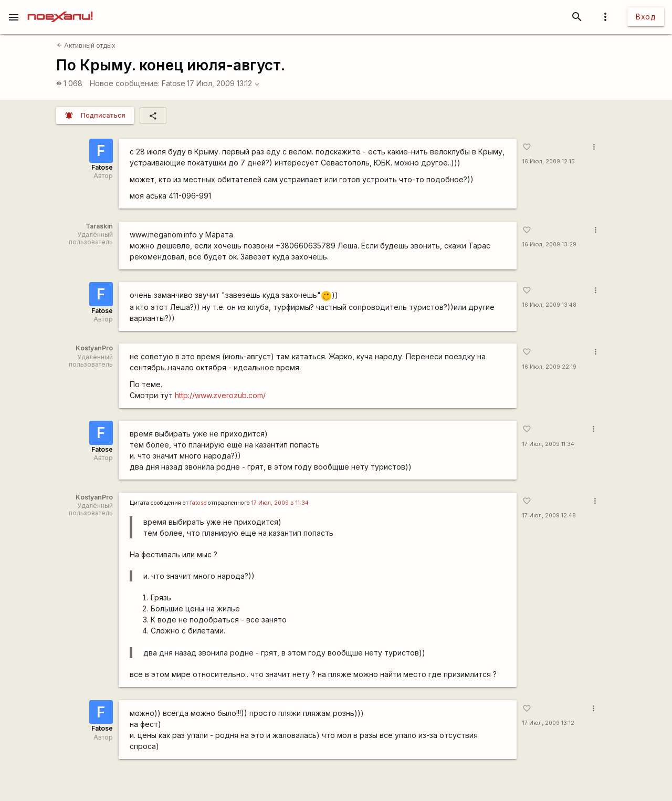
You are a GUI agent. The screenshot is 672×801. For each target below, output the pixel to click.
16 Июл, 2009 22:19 (549, 367)
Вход (646, 17)
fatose (198, 503)
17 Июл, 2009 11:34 (548, 444)
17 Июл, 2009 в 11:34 (280, 503)
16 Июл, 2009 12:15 (549, 162)
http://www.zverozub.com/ (220, 395)
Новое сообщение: (125, 83)
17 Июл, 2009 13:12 (223, 83)
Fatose (174, 83)
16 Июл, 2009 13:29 (549, 245)
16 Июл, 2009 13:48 (549, 305)
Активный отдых (86, 45)
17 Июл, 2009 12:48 (549, 516)
